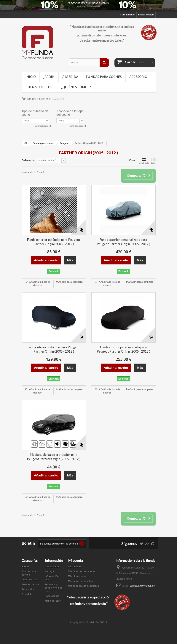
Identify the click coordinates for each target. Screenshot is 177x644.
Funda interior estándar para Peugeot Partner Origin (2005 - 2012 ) (54, 349)
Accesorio (138, 77)
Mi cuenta (75, 561)
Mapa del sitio (53, 601)
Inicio (31, 77)
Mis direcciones (77, 576)
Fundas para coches (104, 77)
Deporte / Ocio (30, 580)
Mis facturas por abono (81, 571)
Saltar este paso (42, 126)
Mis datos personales (80, 581)
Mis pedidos (75, 567)
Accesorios (28, 589)
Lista (153, 161)
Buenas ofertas (39, 87)
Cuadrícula (144, 161)
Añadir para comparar (71, 282)
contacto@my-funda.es (142, 586)
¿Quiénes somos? (76, 87)
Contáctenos (127, 15)
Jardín (49, 77)
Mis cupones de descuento (84, 586)
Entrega (49, 571)
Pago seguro (52, 596)
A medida (70, 77)
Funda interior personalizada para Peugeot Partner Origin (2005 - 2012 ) (123, 349)
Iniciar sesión (146, 15)
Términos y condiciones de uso (54, 588)
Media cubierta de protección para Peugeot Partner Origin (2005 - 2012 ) (54, 457)
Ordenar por (29, 160)
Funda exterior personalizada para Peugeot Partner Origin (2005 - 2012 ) (123, 242)
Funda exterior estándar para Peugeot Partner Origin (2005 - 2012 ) (54, 242)
